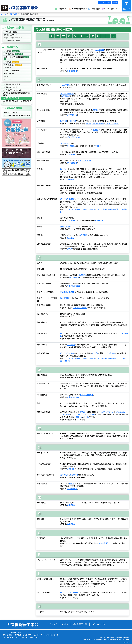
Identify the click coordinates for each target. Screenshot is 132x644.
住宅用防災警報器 (74, 286)
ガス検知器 (66, 96)
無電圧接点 (71, 524)
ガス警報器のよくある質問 (11, 84)
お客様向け (13, 14)
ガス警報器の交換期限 (10, 87)
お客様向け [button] (61, 9)
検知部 (72, 484)
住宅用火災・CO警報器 (12, 71)
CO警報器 (7, 68)
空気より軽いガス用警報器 (106, 358)
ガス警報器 (12, 51)
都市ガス (64, 121)
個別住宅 (70, 179)
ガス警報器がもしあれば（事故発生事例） (17, 116)
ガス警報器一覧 (10, 47)
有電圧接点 (71, 505)
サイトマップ (52, 624)
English (102, 2)
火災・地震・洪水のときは (12, 41)
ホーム (4, 14)
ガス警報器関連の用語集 (11, 98)
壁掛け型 (79, 417)
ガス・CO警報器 (13, 54)
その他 (6, 77)
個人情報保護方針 (80, 624)
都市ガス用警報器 (112, 124)
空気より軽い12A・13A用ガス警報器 (81, 209)
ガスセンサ (8, 80)
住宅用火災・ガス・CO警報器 (17, 58)
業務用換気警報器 (10, 74)
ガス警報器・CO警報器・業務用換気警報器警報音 (16, 94)
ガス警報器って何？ (11, 32)
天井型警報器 (72, 163)
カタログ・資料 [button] (109, 9)
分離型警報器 (72, 71)
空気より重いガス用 (79, 415)
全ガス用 (92, 415)
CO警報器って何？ (10, 35)
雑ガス (70, 249)
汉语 (109, 2)
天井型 (86, 417)
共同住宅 (70, 238)
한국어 (115, 2)
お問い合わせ (98, 624)
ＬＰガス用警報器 (98, 124)
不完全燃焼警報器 (67, 292)
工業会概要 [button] (94, 9)
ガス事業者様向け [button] (77, 9)
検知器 (96, 110)
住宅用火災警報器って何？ (13, 38)
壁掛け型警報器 (73, 397)
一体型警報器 (65, 85)
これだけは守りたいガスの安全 (13, 90)
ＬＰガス (73, 121)
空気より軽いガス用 (107, 412)
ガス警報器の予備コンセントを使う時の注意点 (17, 102)
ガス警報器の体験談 (12, 108)
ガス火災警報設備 (67, 94)
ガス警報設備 (72, 115)
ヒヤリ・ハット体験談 (11, 113)
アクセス (65, 624)
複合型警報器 (74, 278)
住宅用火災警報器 (80, 308)
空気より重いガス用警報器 (106, 209)
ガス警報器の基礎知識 (13, 28)
